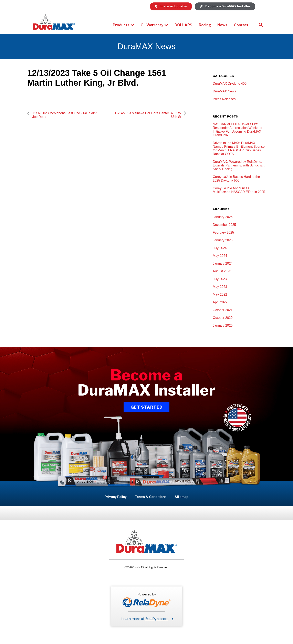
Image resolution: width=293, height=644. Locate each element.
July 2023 (220, 279)
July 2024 (220, 248)
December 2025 (224, 225)
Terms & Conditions (151, 497)
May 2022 (220, 294)
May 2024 (220, 256)
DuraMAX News (224, 91)
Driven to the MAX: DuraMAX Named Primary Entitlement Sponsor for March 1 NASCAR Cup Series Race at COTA (239, 148)
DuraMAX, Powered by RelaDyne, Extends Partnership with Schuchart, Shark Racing (239, 165)
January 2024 (223, 263)
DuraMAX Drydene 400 (230, 84)
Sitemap (182, 497)
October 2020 (223, 318)
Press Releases (224, 99)
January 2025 (223, 240)
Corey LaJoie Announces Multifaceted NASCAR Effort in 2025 (239, 190)
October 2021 (223, 310)
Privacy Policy (116, 497)
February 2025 (223, 232)
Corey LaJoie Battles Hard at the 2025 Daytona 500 (236, 179)
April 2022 (220, 302)
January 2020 (223, 325)
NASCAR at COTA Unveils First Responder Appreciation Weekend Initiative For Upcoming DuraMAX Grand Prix (238, 130)
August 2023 (222, 271)
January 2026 (223, 217)
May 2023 (220, 287)
